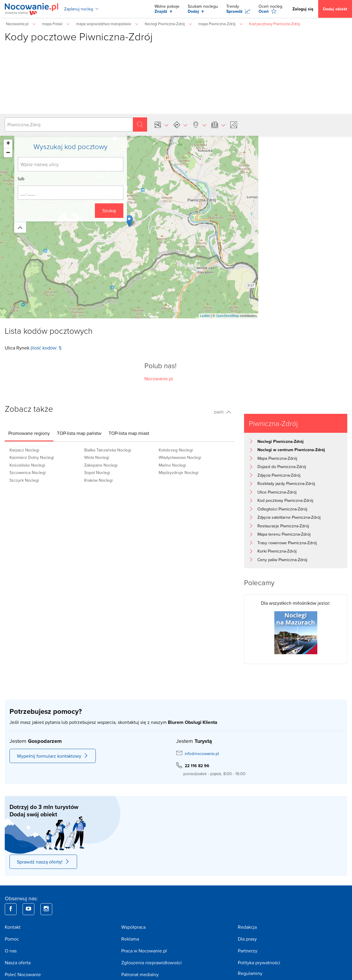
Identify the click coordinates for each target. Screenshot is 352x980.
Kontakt (13, 927)
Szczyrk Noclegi (24, 480)
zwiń (222, 412)
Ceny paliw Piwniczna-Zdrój (282, 560)
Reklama (130, 939)
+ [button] (8, 144)
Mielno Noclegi (172, 465)
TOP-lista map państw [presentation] (79, 433)
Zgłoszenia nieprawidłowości (152, 963)
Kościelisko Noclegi (27, 465)
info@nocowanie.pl (202, 754)
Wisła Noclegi (97, 457)
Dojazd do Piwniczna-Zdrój (282, 467)
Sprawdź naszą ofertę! (43, 862)
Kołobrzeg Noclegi (176, 450)
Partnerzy (248, 951)
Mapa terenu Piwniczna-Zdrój (284, 534)
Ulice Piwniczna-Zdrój (277, 492)
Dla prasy (247, 939)
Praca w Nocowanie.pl (144, 951)
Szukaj (109, 210)
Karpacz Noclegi (24, 450)
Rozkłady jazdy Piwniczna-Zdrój (286, 483)
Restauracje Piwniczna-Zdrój (283, 526)
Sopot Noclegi (97, 473)
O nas (11, 951)
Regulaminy (250, 973)
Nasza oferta (18, 963)
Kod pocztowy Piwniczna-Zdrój (285, 500)
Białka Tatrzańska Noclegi (108, 450)
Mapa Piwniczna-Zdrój (277, 458)
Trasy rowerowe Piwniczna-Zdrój (287, 543)
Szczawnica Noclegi (28, 473)
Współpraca (133, 927)
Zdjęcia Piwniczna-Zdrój (279, 475)
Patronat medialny (140, 974)
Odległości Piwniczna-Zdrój (282, 509)
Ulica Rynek (17, 348)
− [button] (8, 153)
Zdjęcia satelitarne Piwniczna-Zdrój (289, 517)
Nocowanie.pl (159, 379)
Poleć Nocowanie (23, 974)
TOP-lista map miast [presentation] (129, 433)
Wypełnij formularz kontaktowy (53, 756)
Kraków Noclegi (98, 480)
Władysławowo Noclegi (180, 457)
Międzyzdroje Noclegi (179, 473)
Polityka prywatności (259, 963)
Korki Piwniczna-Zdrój (277, 551)
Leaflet (205, 316)
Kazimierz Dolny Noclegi (32, 457)
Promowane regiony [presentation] (29, 433)
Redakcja (247, 927)
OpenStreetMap (227, 316)
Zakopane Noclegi (101, 465)
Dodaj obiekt (335, 9)
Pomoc (12, 939)
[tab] (29, 433)
